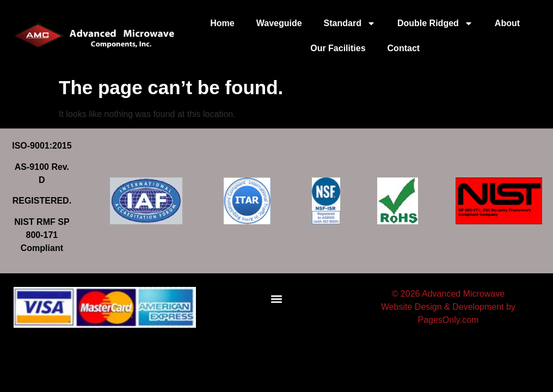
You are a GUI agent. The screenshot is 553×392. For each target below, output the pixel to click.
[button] (277, 299)
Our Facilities (338, 48)
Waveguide (279, 23)
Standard (350, 23)
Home (222, 23)
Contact (404, 48)
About (507, 23)
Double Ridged (435, 23)
